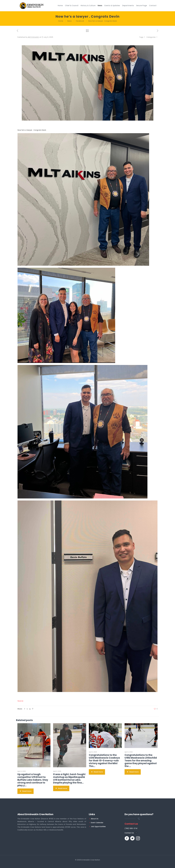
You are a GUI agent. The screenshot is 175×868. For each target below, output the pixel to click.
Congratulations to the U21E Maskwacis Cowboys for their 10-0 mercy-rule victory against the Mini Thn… (104, 761)
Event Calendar (97, 823)
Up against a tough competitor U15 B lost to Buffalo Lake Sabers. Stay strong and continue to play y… (33, 780)
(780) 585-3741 (131, 828)
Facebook (80, 21)
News (69, 21)
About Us (95, 819)
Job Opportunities (98, 827)
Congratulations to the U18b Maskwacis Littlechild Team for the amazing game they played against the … (141, 761)
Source (20, 701)
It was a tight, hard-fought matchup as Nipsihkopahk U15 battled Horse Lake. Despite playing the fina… (69, 778)
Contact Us (129, 833)
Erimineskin (35, 37)
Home (61, 21)
